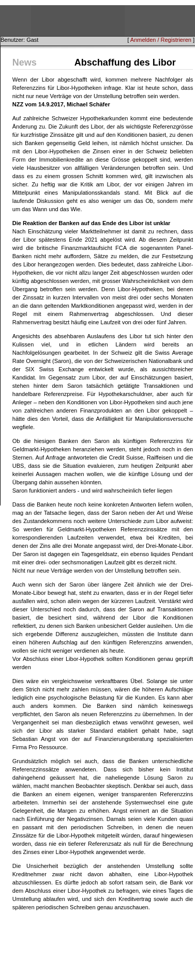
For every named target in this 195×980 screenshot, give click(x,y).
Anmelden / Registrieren (161, 40)
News (25, 62)
